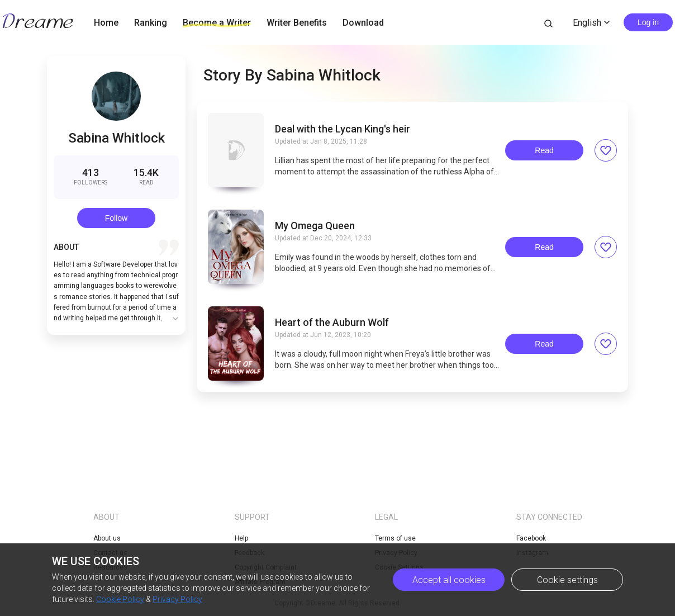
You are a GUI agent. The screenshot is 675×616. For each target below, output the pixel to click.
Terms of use (395, 538)
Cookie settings (567, 580)
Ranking (151, 23)
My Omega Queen (315, 226)
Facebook (531, 538)
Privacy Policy (177, 599)
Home (106, 23)
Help (241, 538)
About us (107, 538)
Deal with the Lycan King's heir (343, 129)
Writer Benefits (297, 23)
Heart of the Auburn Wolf (332, 323)
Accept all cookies (449, 580)
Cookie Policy (120, 599)
